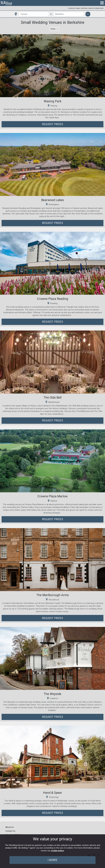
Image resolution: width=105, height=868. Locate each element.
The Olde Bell (53, 398)
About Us (10, 827)
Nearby (53, 29)
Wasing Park (53, 101)
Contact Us (10, 831)
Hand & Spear (53, 793)
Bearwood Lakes (53, 200)
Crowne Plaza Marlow (52, 496)
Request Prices (52, 124)
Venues (72, 8)
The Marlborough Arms (53, 595)
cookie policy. (58, 851)
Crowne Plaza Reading (53, 299)
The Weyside (52, 694)
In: (51, 14)
